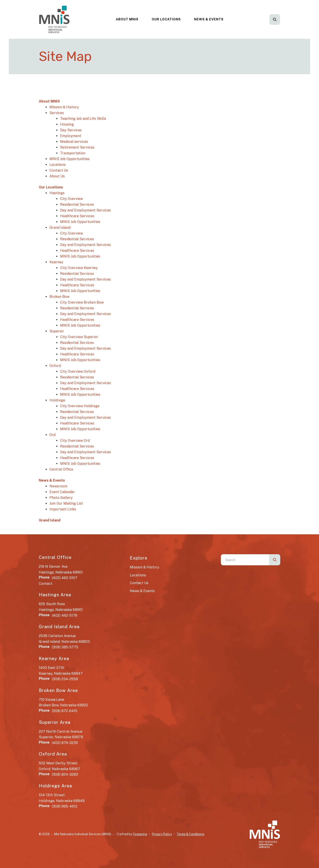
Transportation (73, 153)
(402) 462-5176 (65, 615)
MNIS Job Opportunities (69, 159)
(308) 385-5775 (65, 647)
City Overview (71, 199)
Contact (46, 584)
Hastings (57, 193)
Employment (71, 136)
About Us (57, 176)
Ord (52, 435)
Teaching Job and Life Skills (83, 119)
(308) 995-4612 (65, 806)
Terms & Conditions (190, 834)
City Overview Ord (75, 441)
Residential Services (77, 204)
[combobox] (245, 560)
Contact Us (59, 170)
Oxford (55, 366)
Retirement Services (77, 147)
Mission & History (64, 107)
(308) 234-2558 (65, 679)
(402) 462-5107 (65, 578)
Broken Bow (59, 297)
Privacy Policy (162, 834)
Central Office (61, 469)
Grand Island (60, 228)
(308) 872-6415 (65, 711)
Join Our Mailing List (66, 503)
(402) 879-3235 (65, 743)
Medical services (74, 142)
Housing (67, 124)
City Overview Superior (79, 337)
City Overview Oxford (78, 371)
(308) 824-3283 (65, 774)
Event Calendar (62, 492)
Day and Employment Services (85, 210)
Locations (57, 165)
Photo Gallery (61, 498)
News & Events (209, 19)
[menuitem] (127, 19)
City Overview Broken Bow (82, 302)
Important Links (63, 509)
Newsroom (58, 486)
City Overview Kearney (79, 268)
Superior (57, 331)
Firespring (140, 834)
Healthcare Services (77, 216)
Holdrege (57, 400)
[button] (275, 19)
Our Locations (166, 19)
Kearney (56, 262)
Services (57, 113)
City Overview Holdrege (80, 406)
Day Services (71, 130)
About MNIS (127, 19)
